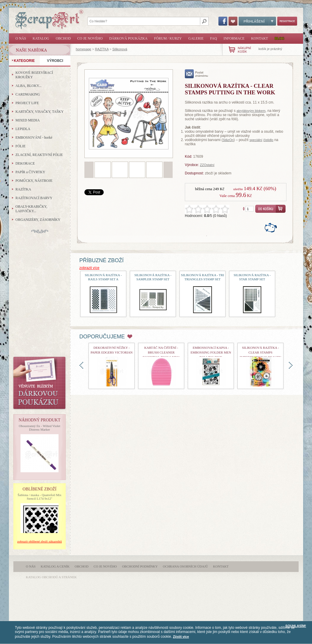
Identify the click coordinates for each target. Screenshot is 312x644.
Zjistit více (181, 637)
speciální (256, 140)
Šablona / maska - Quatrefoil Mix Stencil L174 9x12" (40, 497)
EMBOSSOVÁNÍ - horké (34, 137)
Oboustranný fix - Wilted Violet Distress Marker (40, 428)
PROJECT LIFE (27, 103)
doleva (81, 365)
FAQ (213, 38)
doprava (291, 365)
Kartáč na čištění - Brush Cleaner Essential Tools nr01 (161, 352)
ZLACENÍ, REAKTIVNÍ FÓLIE (39, 155)
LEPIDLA (23, 129)
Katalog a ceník (55, 566)
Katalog (41, 38)
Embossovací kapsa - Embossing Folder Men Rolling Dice (211, 352)
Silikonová (120, 49)
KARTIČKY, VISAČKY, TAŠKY (40, 112)
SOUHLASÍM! (296, 626)
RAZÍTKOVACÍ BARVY (34, 198)
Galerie (196, 38)
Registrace (287, 21)
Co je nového (90, 38)
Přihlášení (257, 21)
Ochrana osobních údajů (185, 566)
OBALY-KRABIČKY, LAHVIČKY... (31, 209)
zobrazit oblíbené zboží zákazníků (40, 541)
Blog (279, 38)
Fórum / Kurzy (168, 38)
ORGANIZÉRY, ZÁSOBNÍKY (38, 220)
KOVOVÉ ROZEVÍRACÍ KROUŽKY (34, 75)
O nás (21, 38)
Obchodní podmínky (140, 566)
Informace (234, 38)
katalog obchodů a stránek (51, 577)
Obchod (63, 38)
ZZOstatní (207, 165)
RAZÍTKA (102, 49)
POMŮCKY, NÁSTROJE (34, 181)
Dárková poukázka (128, 38)
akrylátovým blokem (251, 111)
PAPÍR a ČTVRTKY (30, 172)
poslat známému (197, 74)
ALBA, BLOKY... (28, 86)
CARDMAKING (28, 94)
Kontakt (260, 38)
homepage (83, 49)
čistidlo (268, 140)
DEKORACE (25, 163)
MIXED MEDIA (28, 120)
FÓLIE (21, 146)
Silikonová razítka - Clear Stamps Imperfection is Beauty (261, 352)
